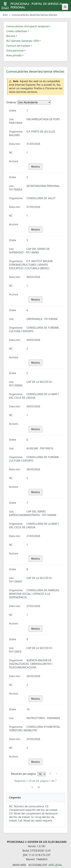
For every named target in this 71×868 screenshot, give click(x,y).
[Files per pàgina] (42, 774)
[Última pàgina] (39, 787)
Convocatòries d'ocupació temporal (28, 26)
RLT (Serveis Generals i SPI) (22, 41)
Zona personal (15, 51)
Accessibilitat (38, 865)
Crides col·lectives (17, 31)
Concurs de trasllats (18, 46)
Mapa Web (19, 865)
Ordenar (11, 102)
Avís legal (55, 865)
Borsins (11, 36)
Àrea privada (14, 55)
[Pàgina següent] (32, 787)
